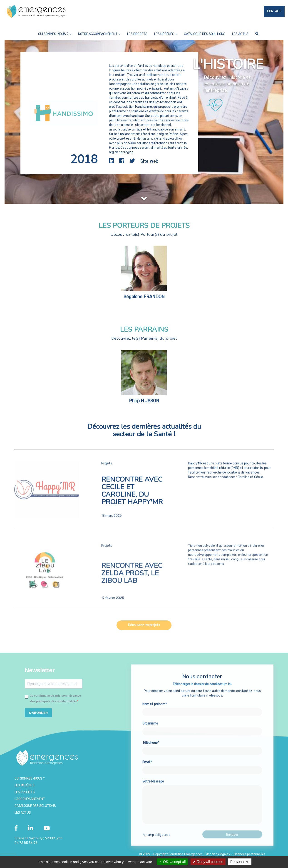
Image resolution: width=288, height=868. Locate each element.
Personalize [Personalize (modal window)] (240, 862)
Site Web (149, 161)
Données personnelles (250, 854)
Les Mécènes (166, 34)
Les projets (137, 34)
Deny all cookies (208, 862)
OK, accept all (172, 862)
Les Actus (240, 34)
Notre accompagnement (99, 34)
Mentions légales (218, 854)
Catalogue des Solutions (205, 34)
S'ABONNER (38, 713)
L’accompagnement (30, 799)
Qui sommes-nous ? (55, 34)
